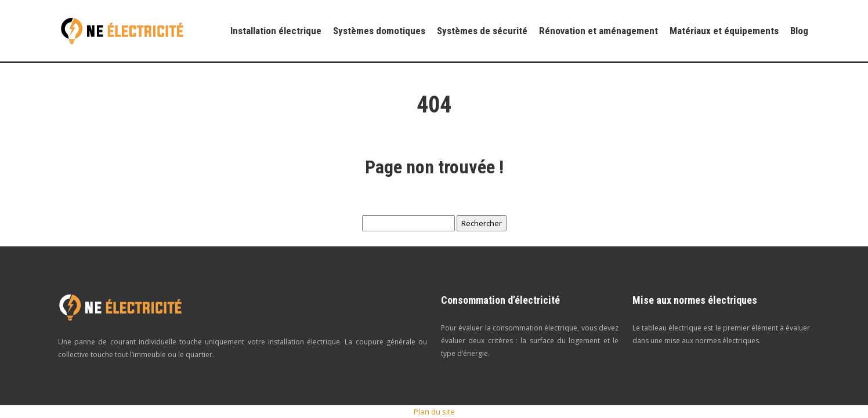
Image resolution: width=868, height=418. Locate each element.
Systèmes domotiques (379, 31)
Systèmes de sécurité (482, 31)
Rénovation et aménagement (598, 31)
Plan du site (434, 412)
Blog (799, 31)
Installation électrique (276, 31)
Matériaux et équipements (724, 31)
